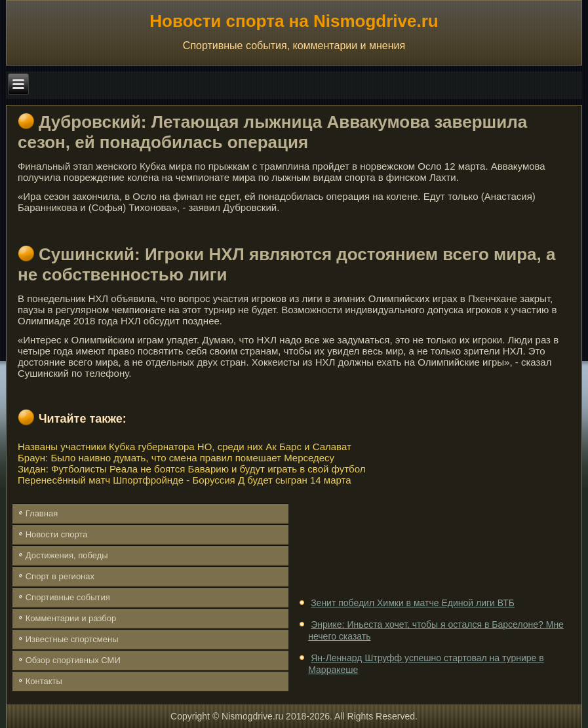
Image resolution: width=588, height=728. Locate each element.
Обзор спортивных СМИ (73, 660)
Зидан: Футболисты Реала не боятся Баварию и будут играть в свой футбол (191, 469)
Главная (42, 513)
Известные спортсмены (72, 639)
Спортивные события (68, 597)
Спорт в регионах (60, 576)
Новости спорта (57, 534)
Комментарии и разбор (71, 618)
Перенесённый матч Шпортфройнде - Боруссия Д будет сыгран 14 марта (185, 480)
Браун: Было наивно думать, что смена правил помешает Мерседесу (176, 458)
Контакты (44, 681)
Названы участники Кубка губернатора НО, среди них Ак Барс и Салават (185, 447)
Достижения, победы (67, 555)
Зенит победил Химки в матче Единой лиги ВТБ (413, 603)
